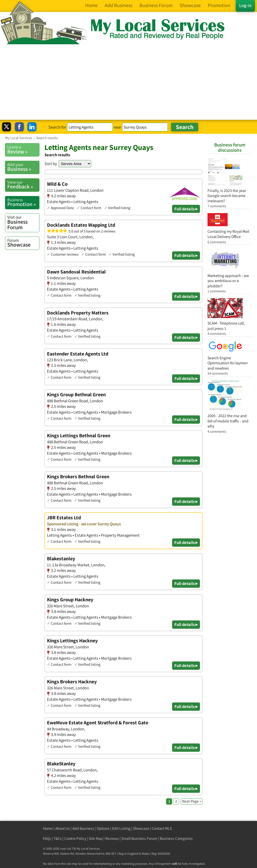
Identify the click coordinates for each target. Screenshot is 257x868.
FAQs (47, 838)
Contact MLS (162, 828)
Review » (23, 149)
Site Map (96, 838)
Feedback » (23, 185)
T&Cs (58, 838)
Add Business (83, 828)
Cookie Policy (75, 838)
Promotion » (23, 202)
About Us (63, 828)
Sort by (51, 164)
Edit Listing (121, 828)
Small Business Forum (139, 838)
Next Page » (192, 801)
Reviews (112, 838)
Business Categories (176, 838)
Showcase (23, 243)
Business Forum (23, 222)
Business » (23, 167)
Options (103, 828)
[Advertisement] (128, 82)
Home (48, 828)
